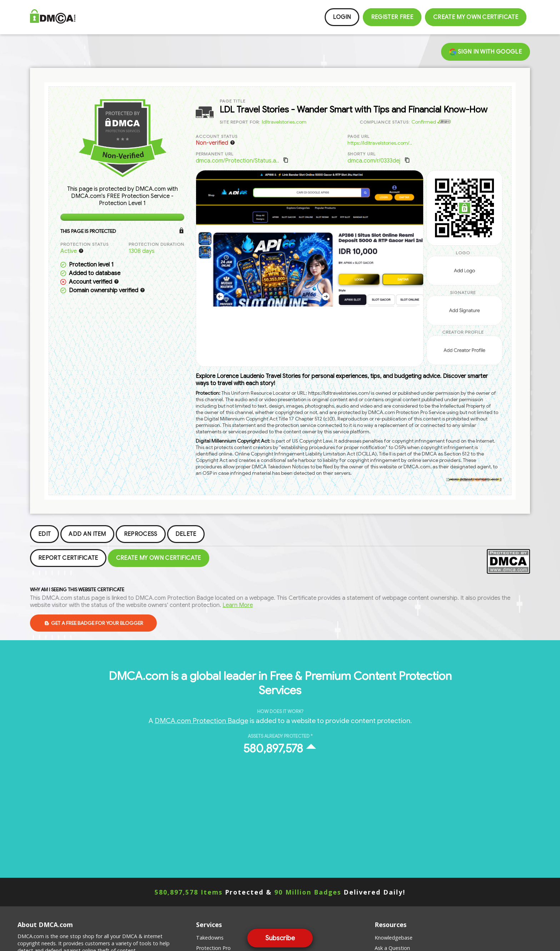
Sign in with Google (486, 52)
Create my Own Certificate (476, 17)
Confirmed (431, 122)
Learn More (238, 605)
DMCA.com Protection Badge (201, 721)
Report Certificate (68, 558)
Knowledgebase (394, 938)
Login (342, 17)
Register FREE (392, 17)
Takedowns (210, 938)
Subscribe (280, 938)
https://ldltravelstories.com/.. (380, 143)
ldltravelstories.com (284, 122)
